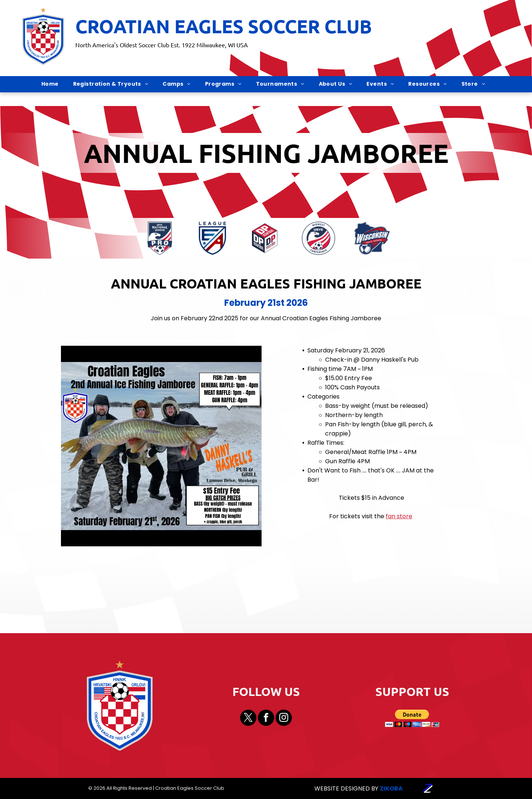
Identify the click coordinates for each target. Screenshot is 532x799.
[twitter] (248, 719)
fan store (399, 516)
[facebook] (266, 719)
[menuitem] (53, 84)
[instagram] (284, 719)
